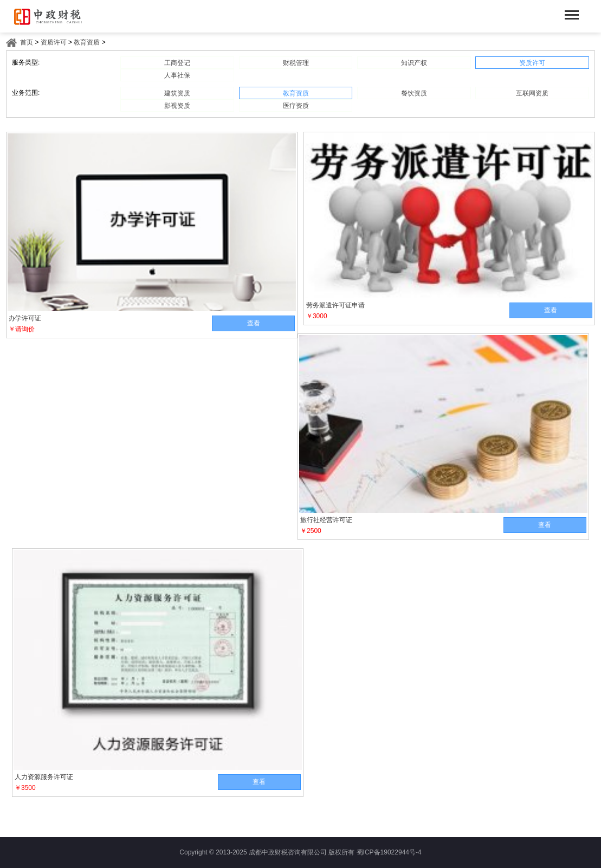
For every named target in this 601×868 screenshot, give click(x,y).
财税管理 (296, 63)
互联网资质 (532, 93)
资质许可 (54, 42)
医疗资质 (296, 106)
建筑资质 (177, 93)
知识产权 (414, 63)
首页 (27, 42)
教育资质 (87, 42)
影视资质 (177, 106)
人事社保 (177, 75)
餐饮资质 (414, 93)
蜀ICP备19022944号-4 (389, 852)
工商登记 (177, 63)
